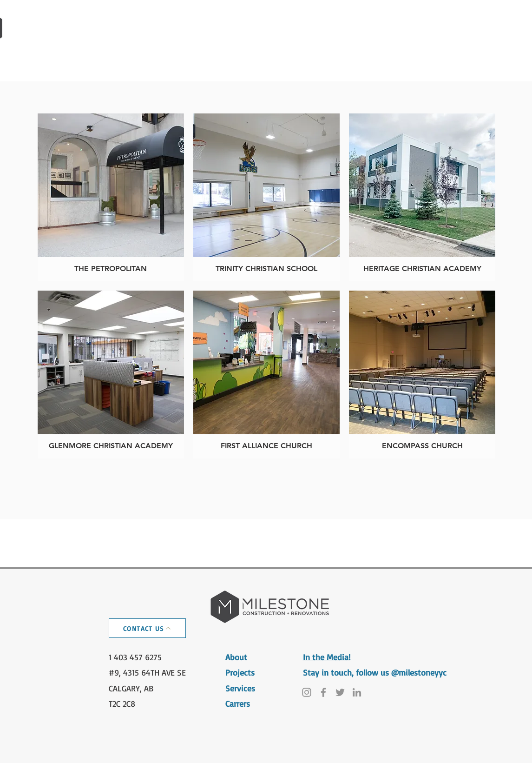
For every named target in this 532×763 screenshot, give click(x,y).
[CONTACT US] (147, 628)
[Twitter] (340, 692)
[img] (422, 375)
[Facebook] (323, 692)
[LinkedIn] (357, 692)
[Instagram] (307, 692)
